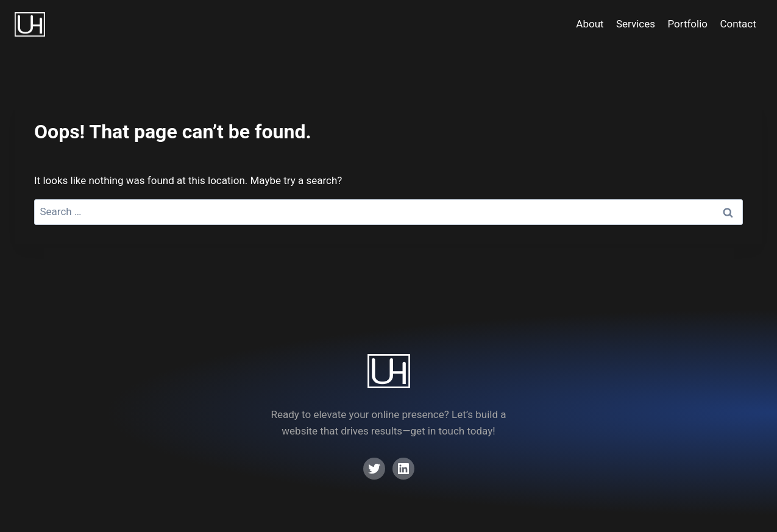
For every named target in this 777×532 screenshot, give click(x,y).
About (590, 24)
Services (636, 24)
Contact (738, 24)
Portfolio (687, 24)
